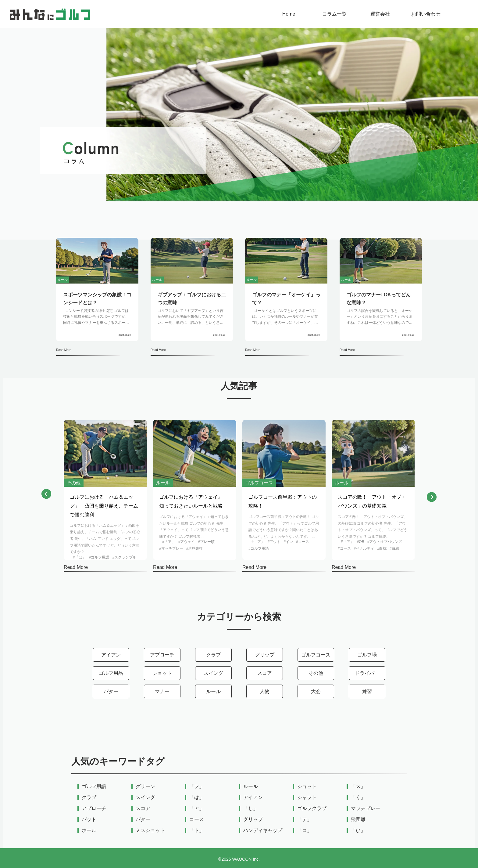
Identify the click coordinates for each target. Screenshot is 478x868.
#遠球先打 (195, 548)
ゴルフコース (316, 655)
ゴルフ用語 (94, 787)
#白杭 (382, 548)
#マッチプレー (171, 548)
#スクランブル (124, 557)
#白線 (394, 548)
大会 (316, 691)
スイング (213, 673)
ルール (213, 691)
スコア (265, 673)
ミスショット (150, 830)
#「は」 (79, 557)
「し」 (251, 808)
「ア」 (197, 808)
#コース (303, 542)
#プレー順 (206, 542)
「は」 (197, 797)
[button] (46, 495)
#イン (288, 542)
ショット (162, 673)
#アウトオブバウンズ (385, 542)
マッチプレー (366, 808)
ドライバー (367, 673)
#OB (361, 542)
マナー (162, 691)
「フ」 (197, 787)
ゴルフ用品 (111, 673)
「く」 (358, 797)
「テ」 (305, 819)
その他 (316, 673)
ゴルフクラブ (312, 808)
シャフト (307, 797)
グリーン (145, 787)
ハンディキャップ (263, 830)
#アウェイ (187, 542)
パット (89, 819)
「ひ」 (358, 830)
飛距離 (358, 819)
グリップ (265, 655)
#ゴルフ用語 (99, 557)
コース (197, 819)
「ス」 (358, 787)
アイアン (111, 655)
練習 (367, 691)
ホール (89, 830)
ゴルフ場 (367, 655)
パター (111, 691)
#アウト (274, 542)
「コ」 (305, 830)
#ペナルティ (364, 548)
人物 (265, 691)
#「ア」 (169, 542)
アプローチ (162, 655)
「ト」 (197, 830)
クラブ (213, 655)
